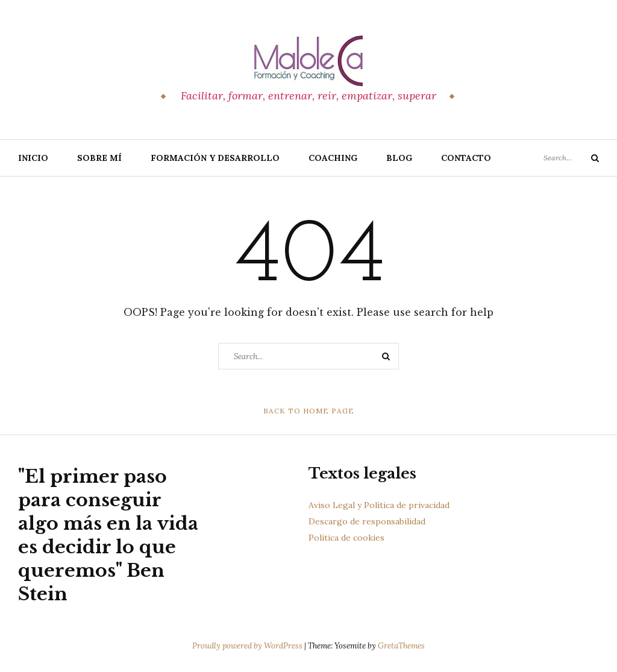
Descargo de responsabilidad (367, 521)
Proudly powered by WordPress (248, 646)
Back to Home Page (309, 411)
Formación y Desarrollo (215, 158)
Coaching (333, 158)
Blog (399, 158)
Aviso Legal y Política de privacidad (379, 505)
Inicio (33, 158)
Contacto (466, 158)
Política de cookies (346, 538)
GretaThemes (401, 646)
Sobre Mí (99, 158)
